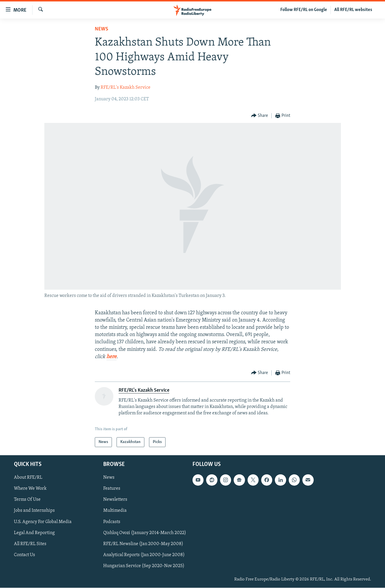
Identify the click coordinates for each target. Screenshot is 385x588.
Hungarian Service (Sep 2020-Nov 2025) (144, 566)
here (111, 357)
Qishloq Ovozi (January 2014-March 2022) (145, 533)
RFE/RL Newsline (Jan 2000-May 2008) (143, 544)
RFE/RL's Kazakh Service (126, 88)
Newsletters (115, 500)
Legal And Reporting (34, 533)
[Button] (260, 116)
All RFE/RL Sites (30, 544)
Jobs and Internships (34, 511)
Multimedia (115, 511)
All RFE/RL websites (353, 10)
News (101, 29)
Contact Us (24, 555)
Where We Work (30, 489)
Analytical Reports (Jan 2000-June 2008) (144, 555)
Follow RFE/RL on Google (304, 10)
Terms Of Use (27, 500)
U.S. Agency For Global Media (43, 522)
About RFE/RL (28, 478)
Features (112, 489)
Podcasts (112, 522)
